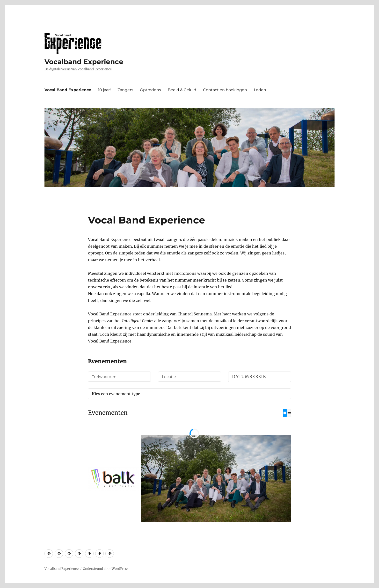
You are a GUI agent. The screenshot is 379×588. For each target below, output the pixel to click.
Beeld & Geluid (182, 90)
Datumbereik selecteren (260, 378)
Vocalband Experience (84, 62)
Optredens (150, 90)
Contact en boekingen (225, 90)
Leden (260, 90)
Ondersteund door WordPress (106, 569)
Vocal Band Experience (68, 90)
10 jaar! (104, 90)
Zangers (125, 90)
